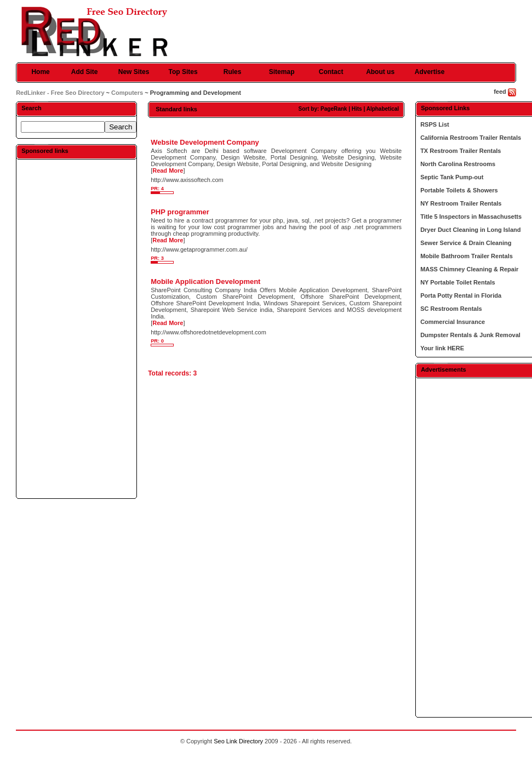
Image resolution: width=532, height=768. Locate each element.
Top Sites (183, 72)
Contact (331, 72)
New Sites (134, 72)
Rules (233, 72)
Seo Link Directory (238, 741)
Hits (357, 109)
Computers (127, 93)
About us (380, 72)
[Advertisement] (77, 328)
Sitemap (282, 72)
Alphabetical (383, 109)
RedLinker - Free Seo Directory (60, 93)
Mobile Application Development (205, 281)
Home (40, 72)
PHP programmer (180, 212)
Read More (168, 170)
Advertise (430, 72)
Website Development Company (205, 142)
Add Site (85, 72)
